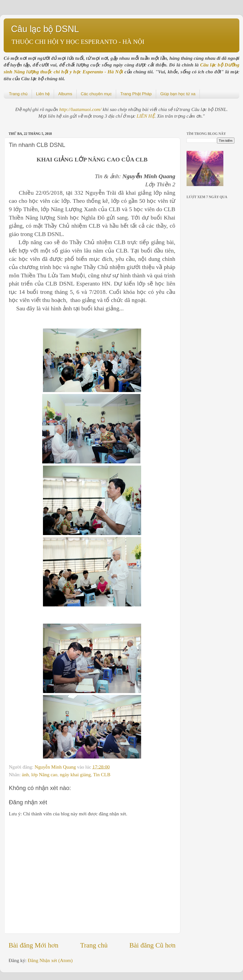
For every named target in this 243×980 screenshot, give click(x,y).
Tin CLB (102, 775)
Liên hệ (43, 94)
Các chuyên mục (96, 94)
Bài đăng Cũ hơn (152, 945)
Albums (65, 94)
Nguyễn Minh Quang (56, 767)
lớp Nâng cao (44, 775)
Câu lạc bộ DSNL (45, 29)
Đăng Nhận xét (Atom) (50, 960)
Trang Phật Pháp (136, 94)
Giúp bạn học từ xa (178, 94)
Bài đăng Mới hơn (34, 945)
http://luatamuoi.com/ (81, 109)
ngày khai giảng (75, 775)
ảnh (25, 775)
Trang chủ (18, 94)
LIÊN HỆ (146, 116)
